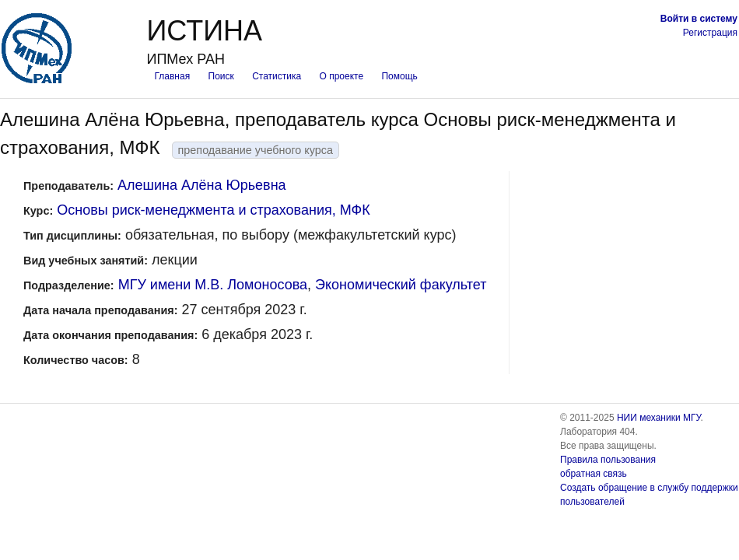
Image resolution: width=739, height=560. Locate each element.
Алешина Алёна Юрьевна (202, 185)
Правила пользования (608, 460)
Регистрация (710, 33)
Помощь (399, 76)
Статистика (277, 76)
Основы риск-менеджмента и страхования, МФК (213, 210)
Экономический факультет (401, 285)
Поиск (221, 76)
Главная (172, 76)
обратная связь (594, 474)
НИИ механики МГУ (659, 418)
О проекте (342, 76)
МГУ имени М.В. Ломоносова (213, 285)
